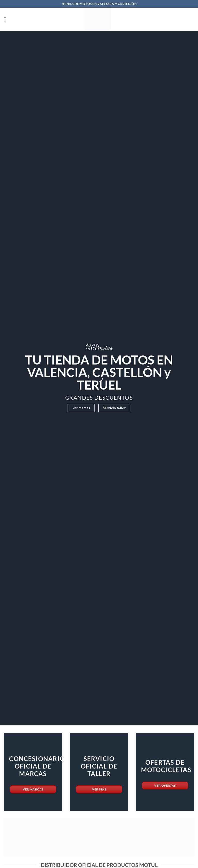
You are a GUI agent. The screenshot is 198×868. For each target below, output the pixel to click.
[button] (7, 19)
